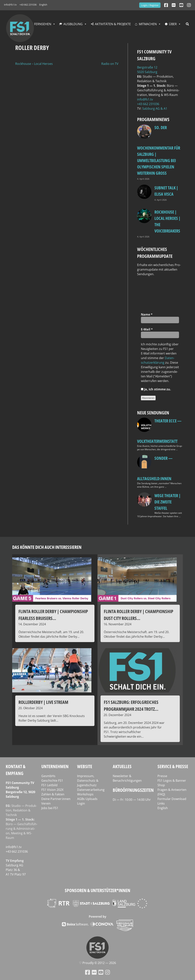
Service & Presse (173, 766)
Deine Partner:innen (56, 799)
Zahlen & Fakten (53, 794)
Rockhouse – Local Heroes (34, 64)
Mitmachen (148, 24)
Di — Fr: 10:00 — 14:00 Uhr (132, 800)
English (43, 5)
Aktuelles (122, 766)
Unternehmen (55, 766)
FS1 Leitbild (49, 785)
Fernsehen (43, 24)
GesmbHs (48, 776)
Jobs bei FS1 (50, 808)
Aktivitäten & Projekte (113, 24)
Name (147, 314)
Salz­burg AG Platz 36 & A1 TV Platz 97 (16, 870)
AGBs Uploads (87, 799)
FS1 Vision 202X (52, 790)
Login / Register (150, 5)
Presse (162, 776)
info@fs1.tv (10, 5)
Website (85, 766)
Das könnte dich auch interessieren (47, 547)
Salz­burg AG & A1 (155, 109)
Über (173, 24)
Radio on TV (110, 64)
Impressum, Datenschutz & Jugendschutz (88, 781)
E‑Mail (147, 329)
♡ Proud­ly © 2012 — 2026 (97, 963)
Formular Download (172, 799)
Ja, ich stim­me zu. (156, 389)
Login (81, 803)
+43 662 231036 (28, 5)
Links (161, 803)
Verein (46, 803)
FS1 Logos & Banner (172, 781)
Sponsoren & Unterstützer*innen (97, 890)
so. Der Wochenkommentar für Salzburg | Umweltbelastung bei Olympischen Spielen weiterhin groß (159, 150)
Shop (161, 785)
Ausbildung (73, 24)
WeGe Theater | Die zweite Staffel (167, 502)
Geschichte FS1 (52, 781)
